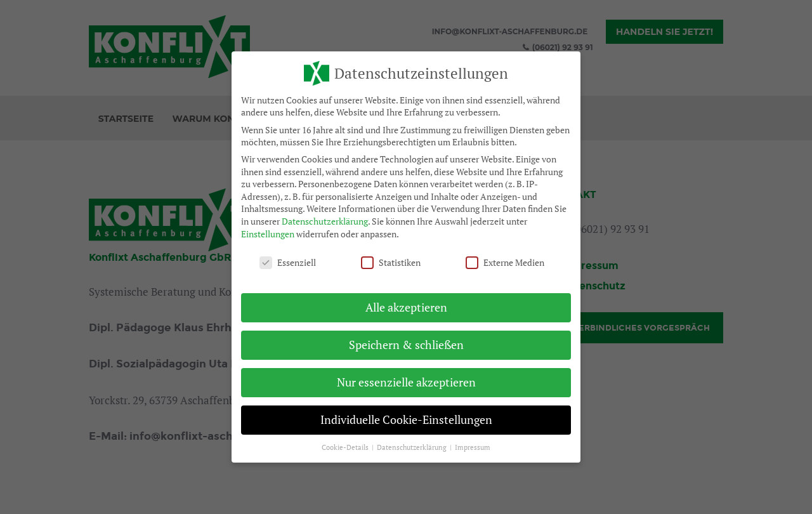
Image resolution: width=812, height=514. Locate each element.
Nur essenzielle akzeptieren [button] (406, 382)
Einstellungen (268, 233)
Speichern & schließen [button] (406, 345)
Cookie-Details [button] (346, 447)
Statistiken (391, 262)
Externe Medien (505, 262)
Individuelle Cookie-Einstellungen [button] (406, 420)
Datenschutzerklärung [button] (413, 447)
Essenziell (288, 262)
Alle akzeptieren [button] (406, 307)
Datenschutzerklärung (325, 221)
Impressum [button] (473, 447)
